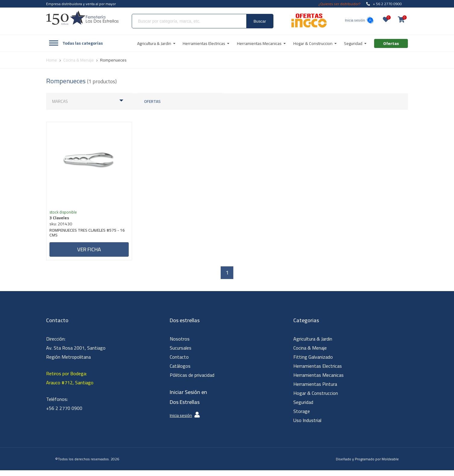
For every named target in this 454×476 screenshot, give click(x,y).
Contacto (179, 363)
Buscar (260, 21)
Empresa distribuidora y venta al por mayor (81, 4)
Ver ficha (89, 252)
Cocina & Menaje (310, 354)
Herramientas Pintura (315, 390)
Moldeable (390, 465)
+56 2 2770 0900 (64, 414)
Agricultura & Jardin (313, 344)
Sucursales (181, 354)
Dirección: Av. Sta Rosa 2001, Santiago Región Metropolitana (76, 354)
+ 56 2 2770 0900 (384, 4)
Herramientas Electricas (318, 372)
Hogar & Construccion (316, 399)
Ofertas (152, 101)
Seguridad (303, 408)
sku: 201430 (64, 227)
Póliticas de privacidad (192, 381)
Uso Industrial (307, 426)
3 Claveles (62, 221)
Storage (302, 417)
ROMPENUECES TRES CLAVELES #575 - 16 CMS (87, 236)
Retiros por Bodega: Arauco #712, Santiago (70, 384)
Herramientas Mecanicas (318, 381)
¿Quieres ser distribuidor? (339, 4)
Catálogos (180, 372)
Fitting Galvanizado (313, 363)
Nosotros (180, 344)
